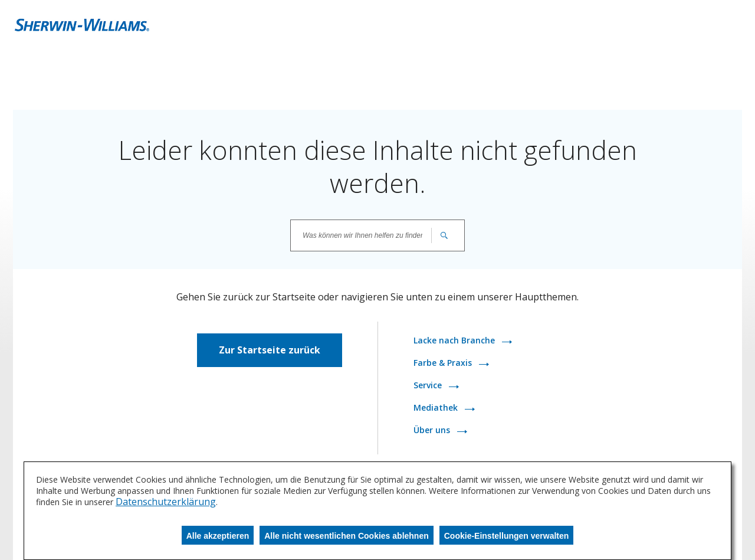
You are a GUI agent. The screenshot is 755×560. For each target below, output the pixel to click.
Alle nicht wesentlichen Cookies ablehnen (347, 536)
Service (429, 385)
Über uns (433, 430)
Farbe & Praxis (444, 363)
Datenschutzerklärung (166, 502)
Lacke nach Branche (455, 340)
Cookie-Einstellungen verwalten (507, 536)
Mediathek (437, 407)
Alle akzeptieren (218, 536)
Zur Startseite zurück (270, 350)
